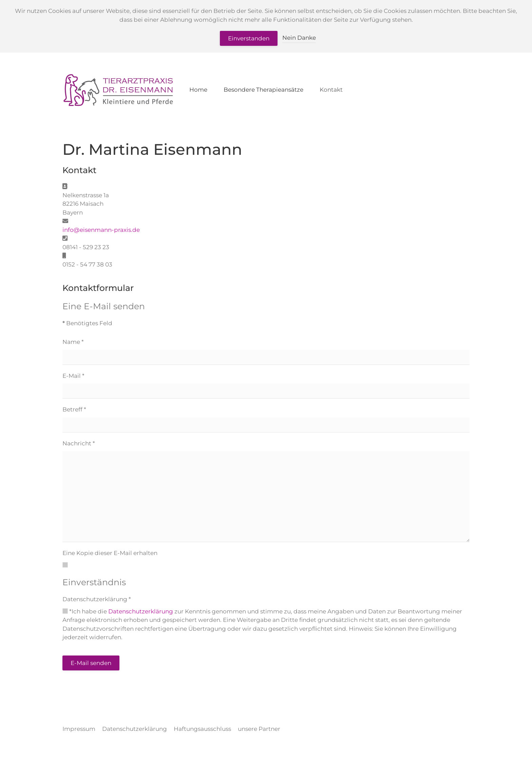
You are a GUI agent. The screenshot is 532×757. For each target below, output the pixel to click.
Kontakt (331, 90)
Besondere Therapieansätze (263, 90)
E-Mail (73, 376)
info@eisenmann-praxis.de (101, 230)
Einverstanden (249, 38)
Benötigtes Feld (87, 323)
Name (73, 342)
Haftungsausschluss (202, 729)
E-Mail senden (91, 663)
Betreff (74, 409)
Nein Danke (299, 38)
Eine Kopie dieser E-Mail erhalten (110, 553)
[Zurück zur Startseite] (118, 90)
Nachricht (79, 443)
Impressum (79, 729)
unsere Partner (259, 729)
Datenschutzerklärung (97, 599)
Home (198, 90)
